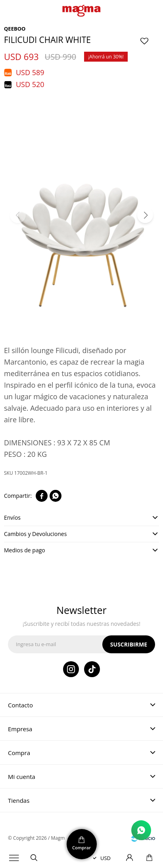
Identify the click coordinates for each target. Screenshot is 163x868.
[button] (145, 215)
